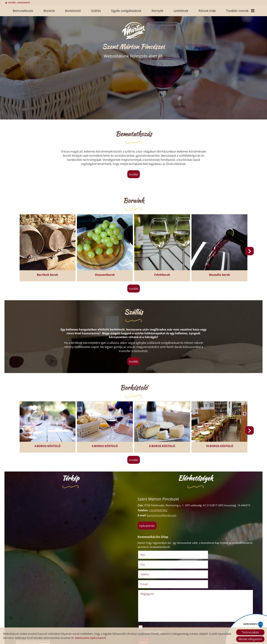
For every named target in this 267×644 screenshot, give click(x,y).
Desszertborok (106, 273)
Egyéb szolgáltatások (126, 11)
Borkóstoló (73, 11)
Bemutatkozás (23, 11)
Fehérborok (161, 273)
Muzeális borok (217, 273)
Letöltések (181, 11)
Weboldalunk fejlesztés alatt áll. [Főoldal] (133, 52)
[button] (248, 252)
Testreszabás (250, 632)
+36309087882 (159, 507)
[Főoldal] (133, 32)
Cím (201, 551)
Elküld (144, 619)
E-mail (207, 561)
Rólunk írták (207, 11)
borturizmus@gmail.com (163, 512)
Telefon (151, 561)
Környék (157, 11)
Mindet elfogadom (250, 639)
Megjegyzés (148, 570)
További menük (240, 11)
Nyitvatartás (148, 523)
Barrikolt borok (50, 273)
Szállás (96, 11)
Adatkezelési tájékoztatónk (90, 638)
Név (149, 551)
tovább (134, 175)
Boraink (49, 11)
